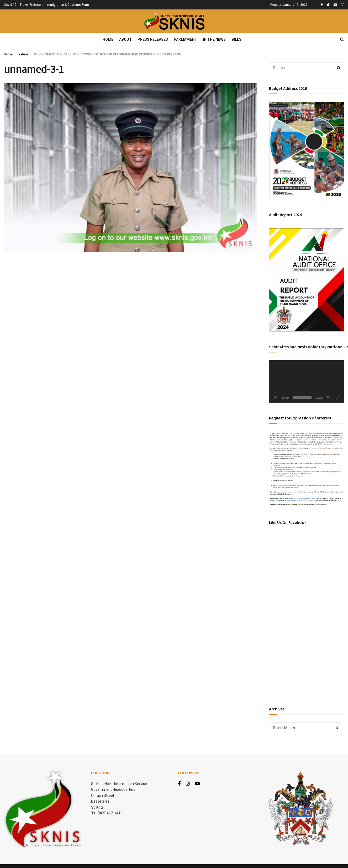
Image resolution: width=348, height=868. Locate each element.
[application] (307, 381)
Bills (236, 39)
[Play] (276, 397)
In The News (214, 39)
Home (108, 39)
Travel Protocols (31, 5)
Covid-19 (10, 5)
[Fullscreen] (337, 397)
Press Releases (153, 39)
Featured (23, 54)
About (125, 39)
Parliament (185, 39)
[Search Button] (339, 68)
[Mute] (328, 397)
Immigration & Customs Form (68, 5)
